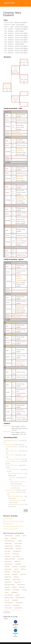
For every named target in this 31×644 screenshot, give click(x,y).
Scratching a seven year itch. (11, 529)
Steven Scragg (8, 608)
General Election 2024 (10, 559)
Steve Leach (8, 605)
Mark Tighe (23, 574)
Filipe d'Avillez (16, 554)
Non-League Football (10, 585)
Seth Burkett (15, 600)
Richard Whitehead (20, 598)
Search (26, 511)
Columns (20, 541)
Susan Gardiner (18, 608)
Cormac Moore (8, 544)
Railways (18, 595)
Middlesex (16, 577)
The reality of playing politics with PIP (13, 526)
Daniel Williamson (9, 549)
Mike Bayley (7, 580)
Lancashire (7, 572)
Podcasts (24, 590)
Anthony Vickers (9, 536)
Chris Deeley (14, 538)
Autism (24, 536)
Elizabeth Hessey (17, 135)
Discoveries (19, 549)
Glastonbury (21, 559)
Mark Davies (15, 574)
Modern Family (8, 582)
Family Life (7, 554)
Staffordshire (19, 603)
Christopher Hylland (10, 541)
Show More (7, 612)
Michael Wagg (8, 577)
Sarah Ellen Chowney (12, 165)
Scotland (7, 600)
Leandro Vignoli (16, 572)
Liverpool (7, 574)
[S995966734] (7, 426)
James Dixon (17, 562)
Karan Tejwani (8, 569)
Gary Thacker (16, 556)
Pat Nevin (14, 587)
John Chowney (16, 132)
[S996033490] (7, 431)
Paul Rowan (22, 587)
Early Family (8, 551)
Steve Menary (16, 605)
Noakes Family (17, 582)
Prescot (7, 592)
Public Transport (9, 595)
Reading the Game (9, 598)
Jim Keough (15, 567)
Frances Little (15, 137)
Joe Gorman (23, 567)
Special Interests (9, 603)
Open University (21, 585)
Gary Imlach (8, 556)
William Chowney (17, 112)
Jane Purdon (18, 564)
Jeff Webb (7, 567)
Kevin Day (16, 569)
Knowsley (24, 569)
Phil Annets (7, 590)
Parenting (7, 587)
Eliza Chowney (10, 183)
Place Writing (16, 590)
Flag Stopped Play (8, 524)
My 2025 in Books (8, 519)
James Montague (9, 564)
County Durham (18, 544)
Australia (18, 536)
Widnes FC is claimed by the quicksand (13, 521)
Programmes (14, 592)
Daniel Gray (18, 546)
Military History (17, 580)
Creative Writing (9, 546)
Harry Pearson (8, 562)
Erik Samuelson (17, 551)
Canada (6, 538)
